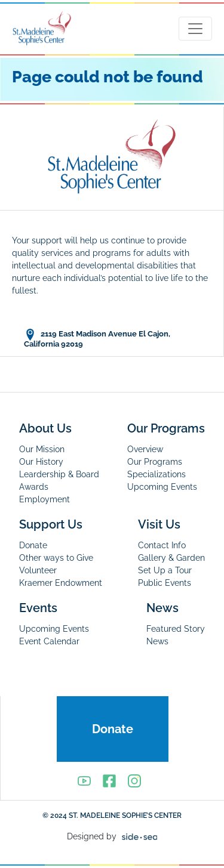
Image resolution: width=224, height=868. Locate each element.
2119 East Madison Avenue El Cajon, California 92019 (97, 339)
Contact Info (162, 545)
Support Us (51, 524)
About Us (45, 428)
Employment (45, 499)
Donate (33, 545)
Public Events (165, 583)
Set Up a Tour (165, 570)
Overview (145, 449)
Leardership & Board (59, 474)
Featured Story (176, 629)
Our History (41, 462)
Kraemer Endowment (61, 583)
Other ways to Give (56, 558)
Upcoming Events (162, 487)
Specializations (157, 474)
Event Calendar (49, 641)
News (162, 608)
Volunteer (38, 570)
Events (38, 608)
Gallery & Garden (171, 558)
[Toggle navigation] (195, 29)
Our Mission (42, 449)
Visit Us (159, 524)
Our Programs (166, 428)
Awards (34, 487)
